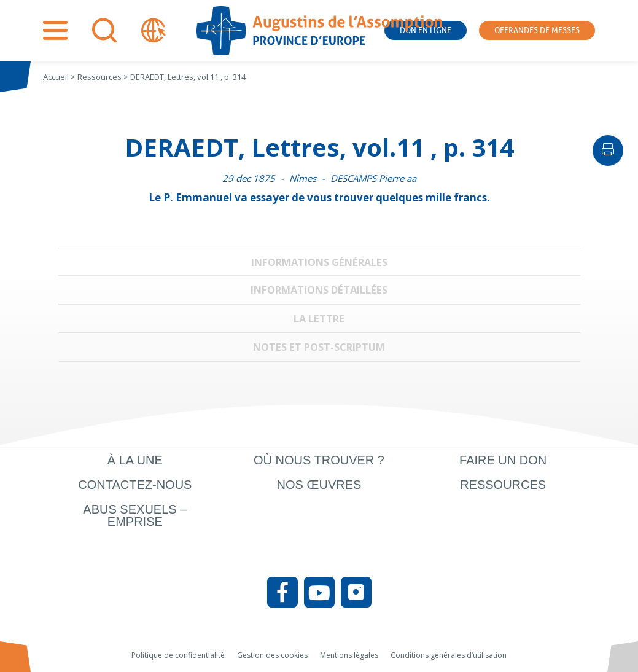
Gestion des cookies (272, 655)
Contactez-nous (135, 485)
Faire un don (503, 460)
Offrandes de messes (537, 30)
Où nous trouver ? (319, 460)
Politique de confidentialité (178, 655)
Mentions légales (349, 655)
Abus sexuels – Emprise (135, 515)
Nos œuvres (319, 485)
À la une (135, 460)
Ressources (503, 485)
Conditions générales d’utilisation (449, 655)
